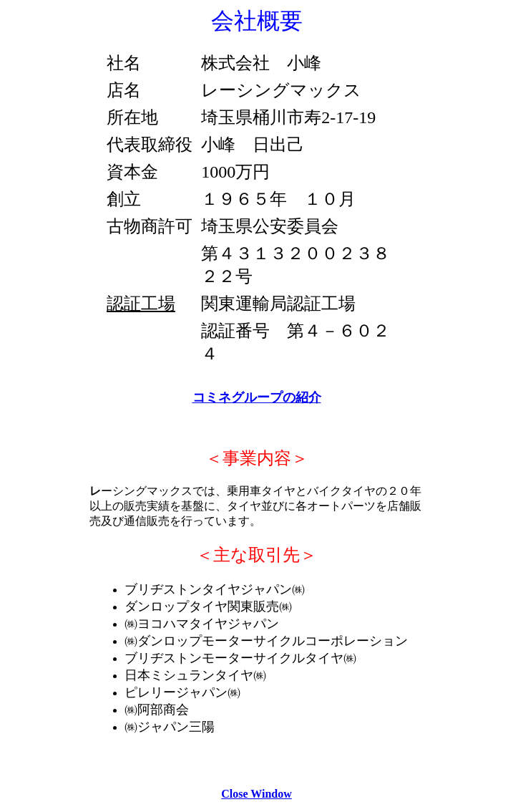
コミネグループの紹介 (257, 397)
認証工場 (141, 304)
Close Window (256, 794)
